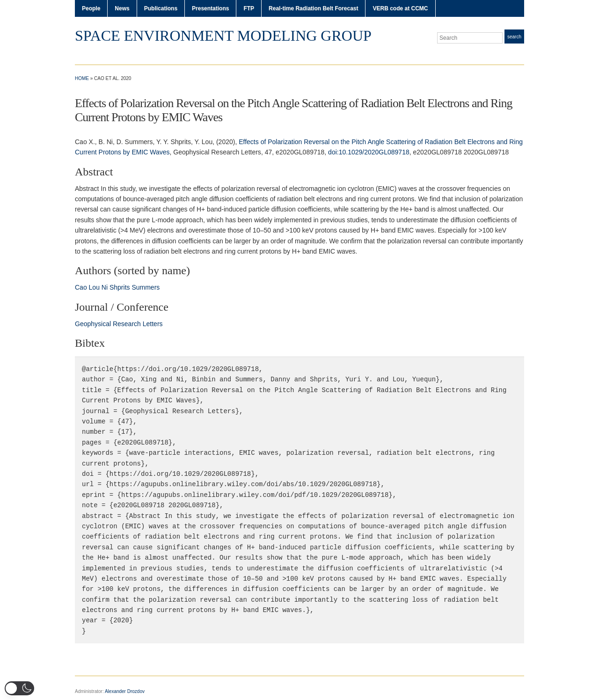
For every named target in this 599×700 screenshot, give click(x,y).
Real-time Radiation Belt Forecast (313, 8)
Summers (146, 287)
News (122, 8)
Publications (161, 8)
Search (514, 37)
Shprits (120, 287)
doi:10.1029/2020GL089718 (369, 152)
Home (82, 78)
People (91, 8)
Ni (105, 287)
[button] (19, 688)
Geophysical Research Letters (119, 324)
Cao (81, 287)
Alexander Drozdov (125, 691)
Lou (94, 287)
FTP (249, 8)
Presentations (210, 8)
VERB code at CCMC (400, 8)
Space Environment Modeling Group (223, 36)
